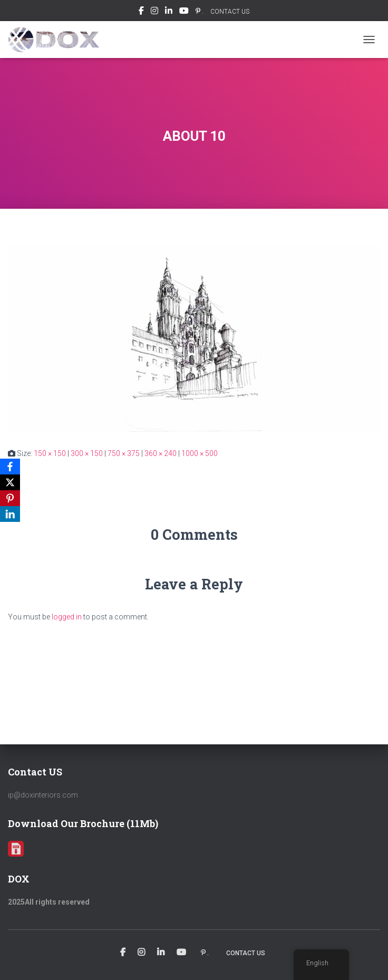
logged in (67, 617)
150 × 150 (50, 453)
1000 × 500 (200, 453)
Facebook (141, 12)
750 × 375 (124, 453)
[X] (10, 482)
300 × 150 (87, 453)
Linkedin (169, 12)
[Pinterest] (10, 498)
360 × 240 (161, 453)
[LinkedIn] (10, 514)
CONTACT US (230, 12)
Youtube (184, 12)
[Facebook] (10, 467)
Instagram (154, 12)
